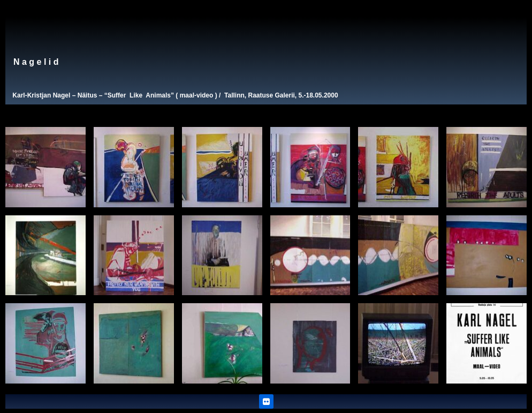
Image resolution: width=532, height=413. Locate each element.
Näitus (88, 95)
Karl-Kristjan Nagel (41, 95)
